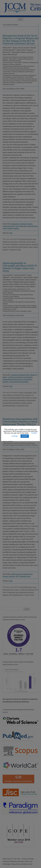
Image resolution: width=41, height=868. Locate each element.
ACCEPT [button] (25, 436)
